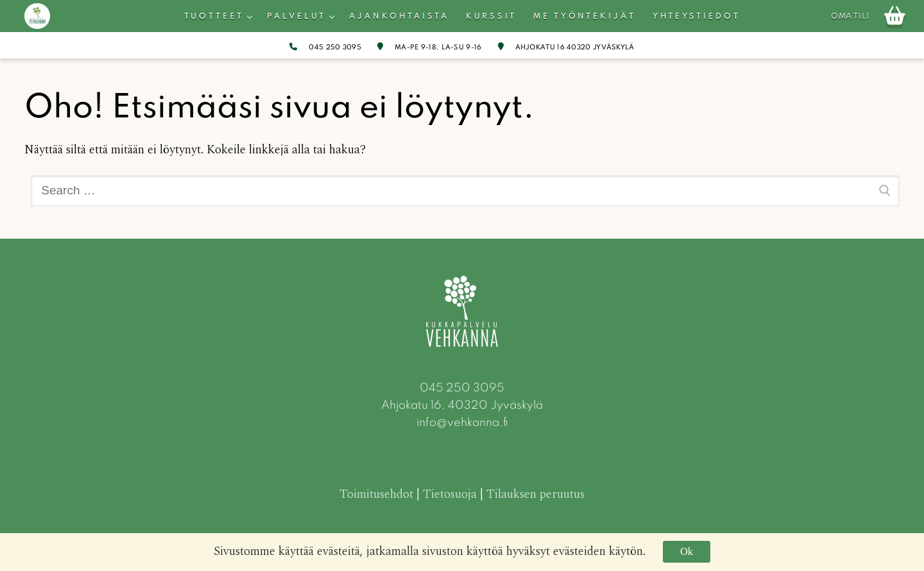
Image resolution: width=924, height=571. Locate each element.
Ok (687, 551)
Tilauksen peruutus (535, 494)
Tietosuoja (450, 494)
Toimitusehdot (376, 494)
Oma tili (850, 17)
